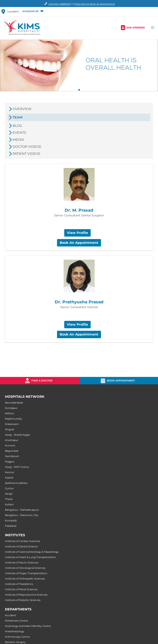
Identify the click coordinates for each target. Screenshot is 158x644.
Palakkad (11, 526)
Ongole (10, 429)
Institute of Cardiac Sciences (23, 541)
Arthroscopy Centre (17, 637)
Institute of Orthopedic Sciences (25, 579)
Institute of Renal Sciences (21, 589)
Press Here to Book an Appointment (94, 4)
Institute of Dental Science (21, 546)
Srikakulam (12, 424)
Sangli (9, 494)
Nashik (9, 478)
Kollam (9, 504)
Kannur (10, 472)
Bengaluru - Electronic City (22, 515)
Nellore (9, 413)
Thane (9, 499)
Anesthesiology (15, 631)
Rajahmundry (14, 419)
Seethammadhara (16, 483)
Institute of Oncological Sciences (25, 568)
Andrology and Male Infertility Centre (28, 626)
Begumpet (12, 451)
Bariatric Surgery (15, 642)
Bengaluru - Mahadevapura (22, 510)
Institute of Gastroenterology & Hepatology (32, 552)
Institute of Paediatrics (19, 584)
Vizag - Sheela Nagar (18, 435)
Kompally (11, 520)
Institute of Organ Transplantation (26, 573)
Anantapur (12, 440)
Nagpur (10, 462)
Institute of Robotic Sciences (23, 600)
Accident (11, 615)
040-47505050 (136, 28)
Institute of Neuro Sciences (22, 562)
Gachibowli (12, 456)
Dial (57, 4)
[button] (33, 12)
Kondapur (11, 408)
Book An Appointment (79, 243)
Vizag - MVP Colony (17, 467)
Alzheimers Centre (16, 621)
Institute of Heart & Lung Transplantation (30, 557)
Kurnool (10, 445)
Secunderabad (14, 403)
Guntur (9, 488)
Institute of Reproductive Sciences (26, 595)
